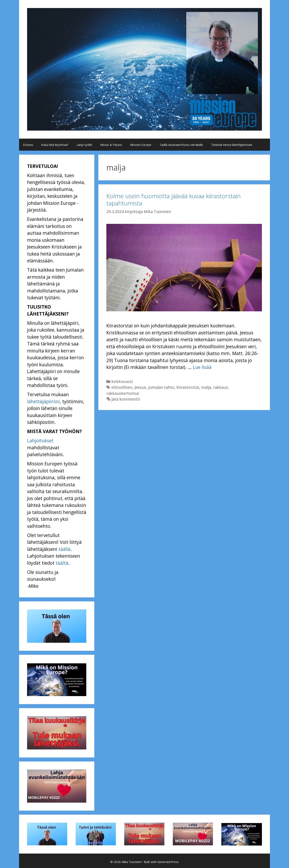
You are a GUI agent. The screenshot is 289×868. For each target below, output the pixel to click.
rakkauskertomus (123, 393)
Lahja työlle (84, 145)
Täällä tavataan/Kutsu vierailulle (181, 145)
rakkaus (221, 387)
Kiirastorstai (188, 387)
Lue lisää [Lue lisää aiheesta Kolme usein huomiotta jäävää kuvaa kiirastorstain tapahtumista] (202, 367)
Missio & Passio (111, 145)
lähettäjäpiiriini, (44, 401)
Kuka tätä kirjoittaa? (55, 145)
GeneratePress (168, 862)
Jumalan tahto (161, 387)
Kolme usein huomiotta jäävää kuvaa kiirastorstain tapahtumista (174, 199)
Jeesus (140, 387)
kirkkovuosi (122, 381)
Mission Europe (141, 145)
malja (206, 387)
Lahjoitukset (40, 441)
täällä (64, 549)
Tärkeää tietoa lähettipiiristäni (232, 145)
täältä (62, 563)
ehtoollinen (122, 387)
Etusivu (28, 145)
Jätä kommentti (126, 399)
